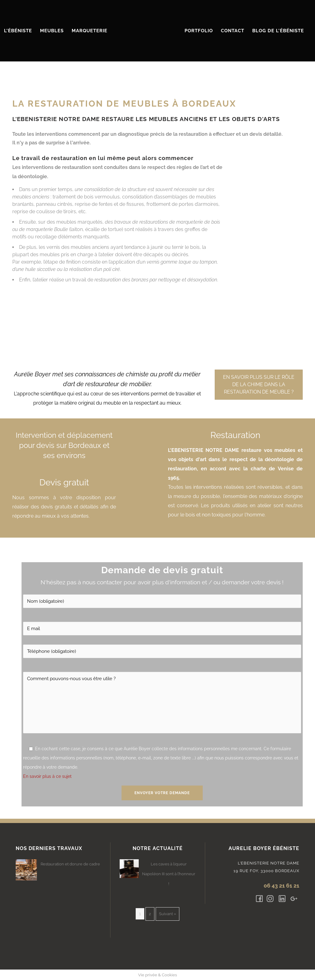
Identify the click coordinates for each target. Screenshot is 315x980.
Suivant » (167, 914)
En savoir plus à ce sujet (47, 776)
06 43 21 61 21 (281, 886)
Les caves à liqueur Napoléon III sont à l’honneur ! (169, 874)
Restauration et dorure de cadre (70, 864)
